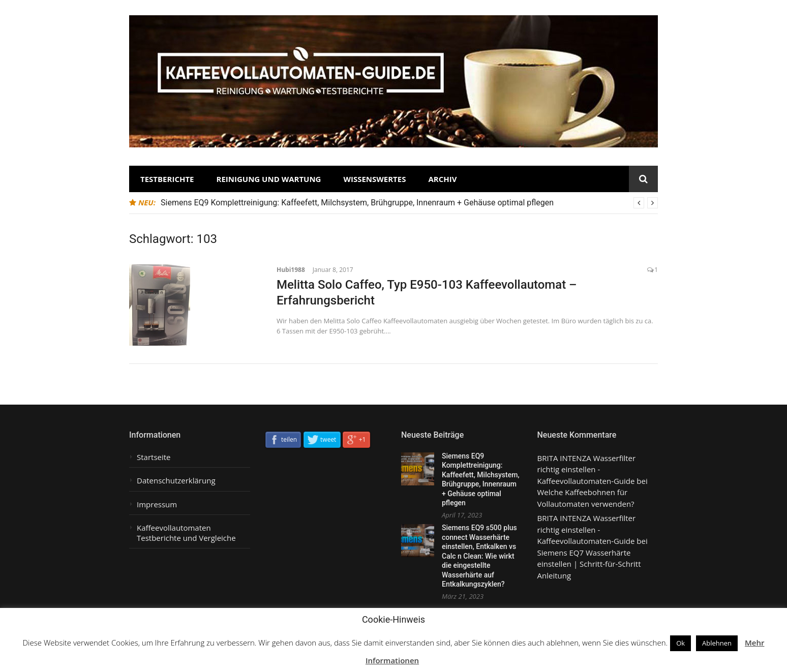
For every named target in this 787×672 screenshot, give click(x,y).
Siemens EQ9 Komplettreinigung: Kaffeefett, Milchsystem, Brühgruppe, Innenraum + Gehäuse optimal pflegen (357, 203)
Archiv (442, 179)
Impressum (157, 505)
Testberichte (167, 179)
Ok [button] (680, 643)
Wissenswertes (374, 179)
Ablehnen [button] (717, 643)
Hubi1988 (291, 270)
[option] (409, 203)
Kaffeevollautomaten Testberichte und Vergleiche (186, 533)
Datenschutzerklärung (176, 481)
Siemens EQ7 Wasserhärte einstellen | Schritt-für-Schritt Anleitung (589, 564)
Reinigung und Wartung (269, 179)
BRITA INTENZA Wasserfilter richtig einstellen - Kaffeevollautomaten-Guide (587, 469)
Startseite (154, 457)
